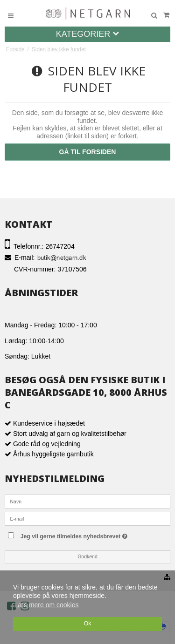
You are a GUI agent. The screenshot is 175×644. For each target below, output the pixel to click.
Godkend (87, 556)
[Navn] (87, 501)
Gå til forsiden (88, 152)
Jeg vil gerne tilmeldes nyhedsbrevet (93, 534)
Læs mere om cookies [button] (47, 605)
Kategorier (88, 34)
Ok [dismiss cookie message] (87, 624)
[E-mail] (87, 518)
